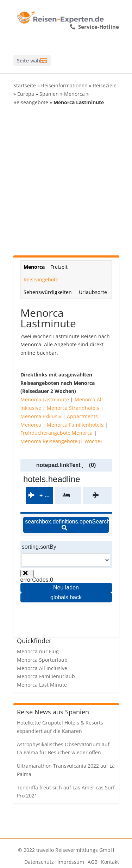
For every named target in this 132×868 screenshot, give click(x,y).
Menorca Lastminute (45, 399)
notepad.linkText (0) (66, 465)
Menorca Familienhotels (75, 425)
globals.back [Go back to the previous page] (66, 597)
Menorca (74, 94)
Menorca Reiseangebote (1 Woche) (61, 441)
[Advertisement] (66, 181)
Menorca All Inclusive (42, 668)
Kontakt (110, 862)
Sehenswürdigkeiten (48, 292)
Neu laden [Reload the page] (66, 587)
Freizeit (59, 267)
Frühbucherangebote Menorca (56, 433)
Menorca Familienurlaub (46, 676)
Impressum (71, 862)
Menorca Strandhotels (73, 408)
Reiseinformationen (64, 85)
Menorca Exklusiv (41, 416)
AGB (93, 862)
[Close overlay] (27, 573)
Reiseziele (105, 85)
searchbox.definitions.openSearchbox (67, 525)
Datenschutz (39, 862)
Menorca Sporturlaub (42, 660)
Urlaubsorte (93, 292)
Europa (26, 94)
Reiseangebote (31, 102)
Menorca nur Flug (38, 651)
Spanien (49, 94)
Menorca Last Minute (42, 685)
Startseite (25, 85)
